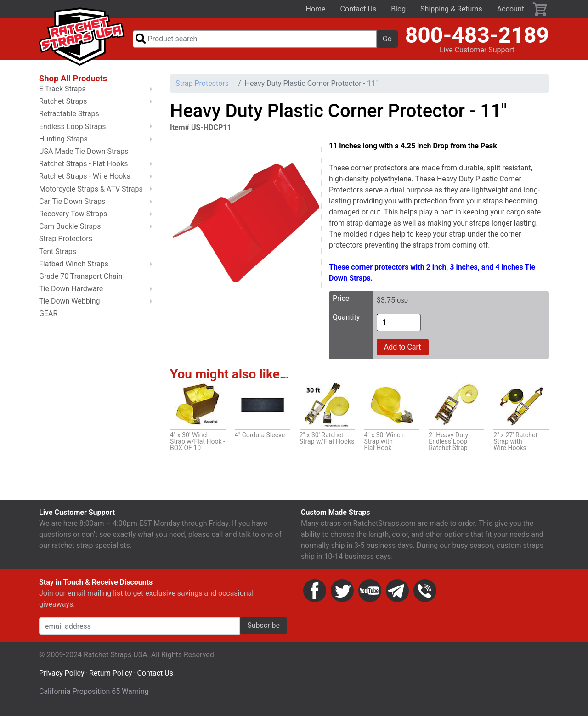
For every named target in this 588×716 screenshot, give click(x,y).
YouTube (370, 595)
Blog (398, 9)
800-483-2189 (477, 37)
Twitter (342, 595)
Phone (425, 595)
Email (397, 595)
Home (316, 9)
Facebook (315, 595)
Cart (540, 9)
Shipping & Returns (451, 9)
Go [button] (387, 41)
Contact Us (359, 9)
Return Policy (110, 677)
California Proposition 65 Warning (94, 696)
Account (511, 9)
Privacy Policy (62, 677)
